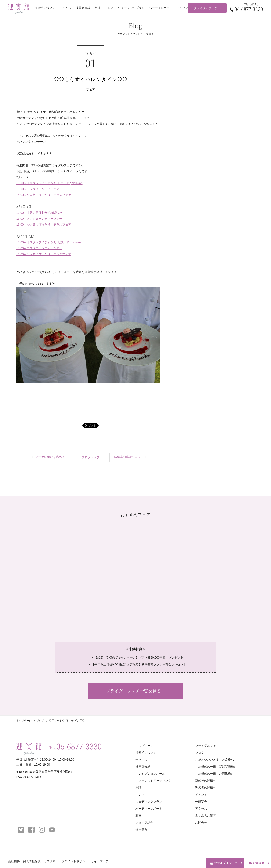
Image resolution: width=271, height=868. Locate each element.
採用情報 (141, 829)
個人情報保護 (32, 861)
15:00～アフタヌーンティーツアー (39, 189)
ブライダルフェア (206, 8)
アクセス (183, 8)
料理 (98, 8)
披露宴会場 (83, 8)
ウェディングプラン (131, 8)
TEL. (74, 746)
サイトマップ (100, 861)
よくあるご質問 (206, 816)
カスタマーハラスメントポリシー (66, 861)
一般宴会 (201, 802)
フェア (91, 90)
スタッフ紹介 (144, 823)
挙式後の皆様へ (206, 781)
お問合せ (201, 823)
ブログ (40, 721)
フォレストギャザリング (155, 781)
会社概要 (14, 861)
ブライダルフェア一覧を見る (133, 691)
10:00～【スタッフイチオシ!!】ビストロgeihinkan (49, 183)
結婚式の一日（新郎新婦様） (217, 767)
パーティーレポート (149, 809)
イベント (201, 795)
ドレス (109, 8)
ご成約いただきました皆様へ (214, 760)
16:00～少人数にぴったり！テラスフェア (44, 195)
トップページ (24, 721)
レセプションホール (152, 774)
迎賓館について (45, 8)
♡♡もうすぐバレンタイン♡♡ (91, 79)
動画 (138, 816)
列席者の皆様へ (206, 788)
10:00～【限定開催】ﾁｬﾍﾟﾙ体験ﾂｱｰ (39, 213)
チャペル (65, 8)
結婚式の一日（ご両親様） (216, 774)
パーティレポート (161, 8)
